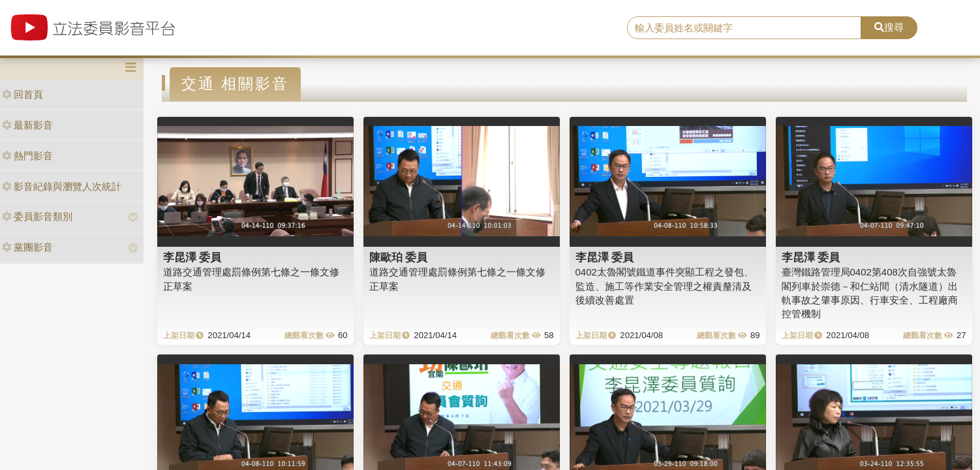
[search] (744, 28)
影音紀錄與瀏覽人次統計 (62, 186)
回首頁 (23, 94)
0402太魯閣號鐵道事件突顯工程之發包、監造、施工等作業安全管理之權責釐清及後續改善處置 (665, 286)
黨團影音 (27, 247)
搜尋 (889, 27)
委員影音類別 (37, 216)
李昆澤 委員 (192, 257)
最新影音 (27, 125)
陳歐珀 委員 (399, 257)
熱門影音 (27, 156)
